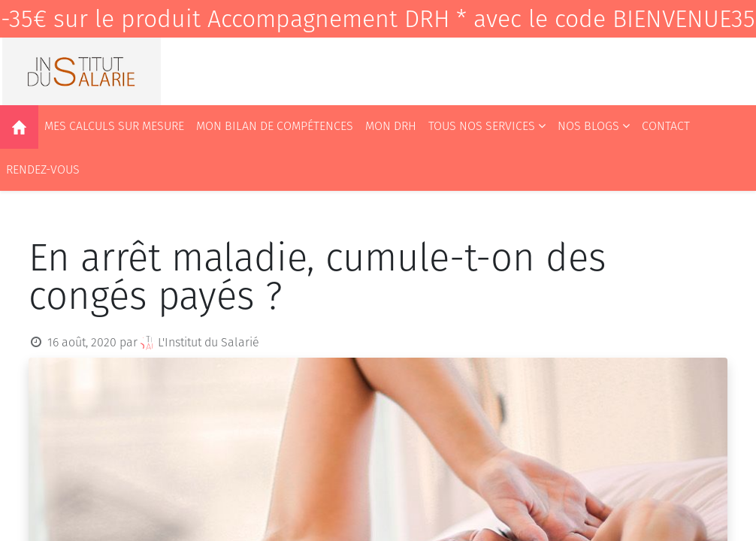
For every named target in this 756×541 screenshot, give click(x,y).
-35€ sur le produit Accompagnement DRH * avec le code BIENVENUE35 (378, 19)
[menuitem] (19, 127)
